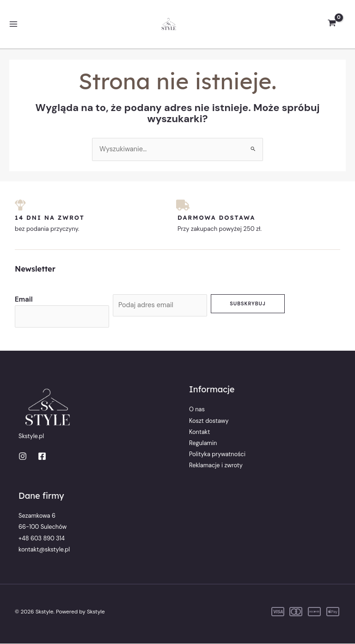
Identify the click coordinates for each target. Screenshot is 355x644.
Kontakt (199, 432)
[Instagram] (23, 456)
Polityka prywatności (217, 454)
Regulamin (203, 443)
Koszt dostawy (209, 421)
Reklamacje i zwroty (216, 465)
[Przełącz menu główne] (13, 24)
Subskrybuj (248, 303)
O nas (197, 410)
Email (24, 300)
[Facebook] (42, 456)
